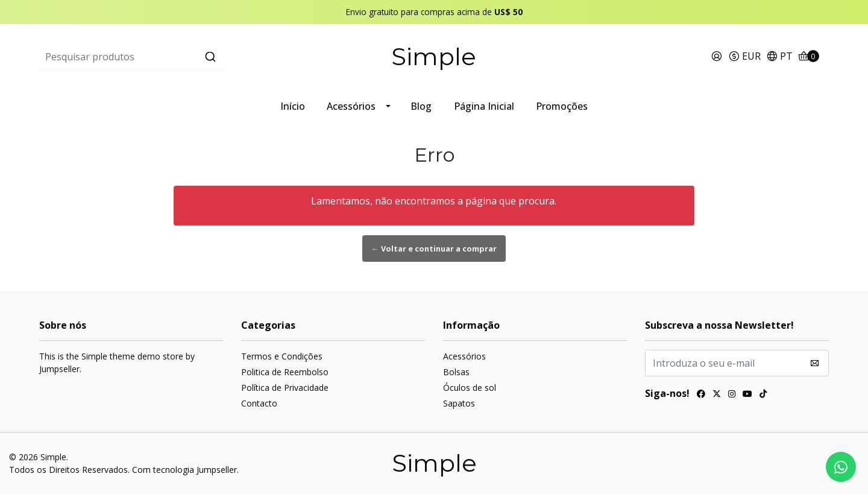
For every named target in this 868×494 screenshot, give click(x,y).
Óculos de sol (470, 388)
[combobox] (171, 57)
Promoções (562, 106)
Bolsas (456, 372)
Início (293, 106)
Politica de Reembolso (285, 372)
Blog (421, 106)
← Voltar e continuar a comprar (434, 249)
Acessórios (351, 106)
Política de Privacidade (285, 388)
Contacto (259, 403)
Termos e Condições (282, 356)
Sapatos (459, 403)
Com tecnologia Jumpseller (184, 470)
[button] (744, 57)
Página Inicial (484, 106)
